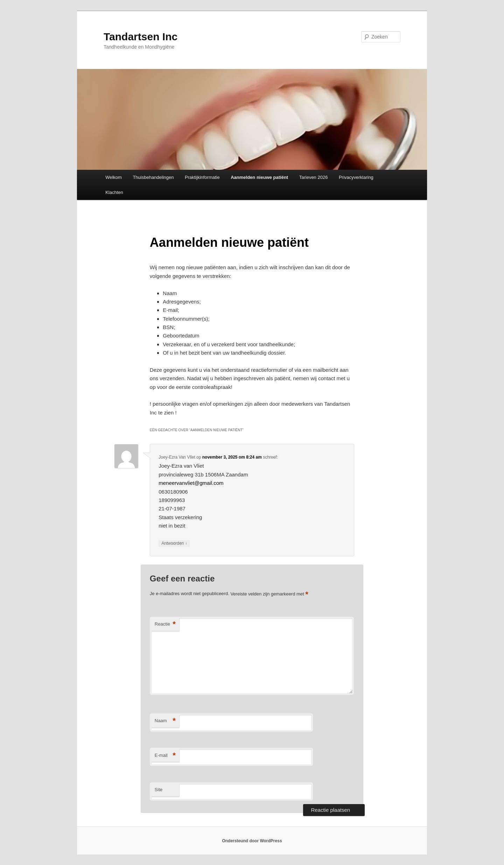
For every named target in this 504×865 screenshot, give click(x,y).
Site (159, 790)
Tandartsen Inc (141, 37)
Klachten (114, 192)
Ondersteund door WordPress (252, 841)
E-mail (165, 756)
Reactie (165, 624)
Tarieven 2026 (314, 177)
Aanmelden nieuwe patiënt (259, 177)
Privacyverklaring (356, 177)
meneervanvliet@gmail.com (191, 483)
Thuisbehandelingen (153, 177)
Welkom (114, 177)
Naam (165, 721)
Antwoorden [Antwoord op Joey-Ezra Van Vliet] (174, 543)
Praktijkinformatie (202, 177)
